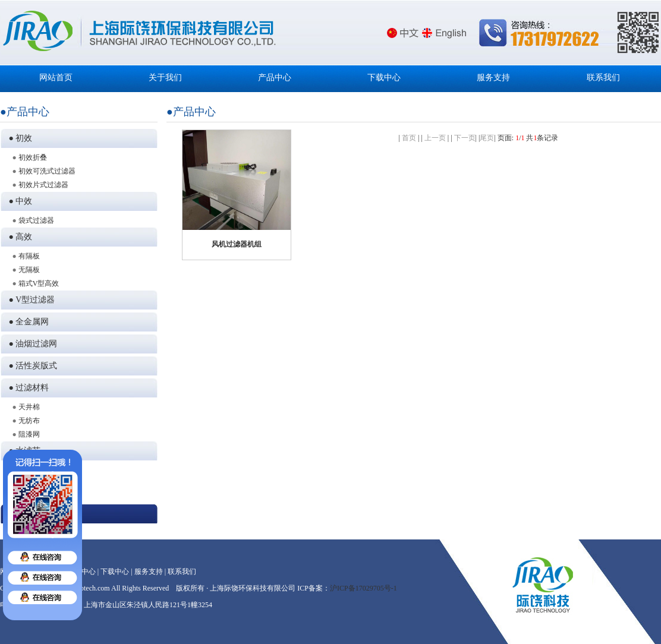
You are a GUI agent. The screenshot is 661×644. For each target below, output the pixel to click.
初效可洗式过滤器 (47, 171)
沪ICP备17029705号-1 (363, 588)
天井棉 (29, 407)
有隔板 (29, 256)
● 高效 (19, 237)
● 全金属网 (27, 322)
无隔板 (29, 270)
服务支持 (493, 78)
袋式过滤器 (36, 220)
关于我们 (165, 78)
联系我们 (603, 78)
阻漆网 (29, 434)
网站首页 (56, 78)
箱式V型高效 (39, 283)
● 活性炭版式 (31, 366)
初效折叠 (33, 157)
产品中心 (275, 78)
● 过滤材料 (27, 388)
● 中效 (19, 201)
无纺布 (29, 421)
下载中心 (384, 78)
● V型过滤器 (30, 300)
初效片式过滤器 (43, 185)
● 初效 (19, 138)
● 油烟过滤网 (31, 344)
